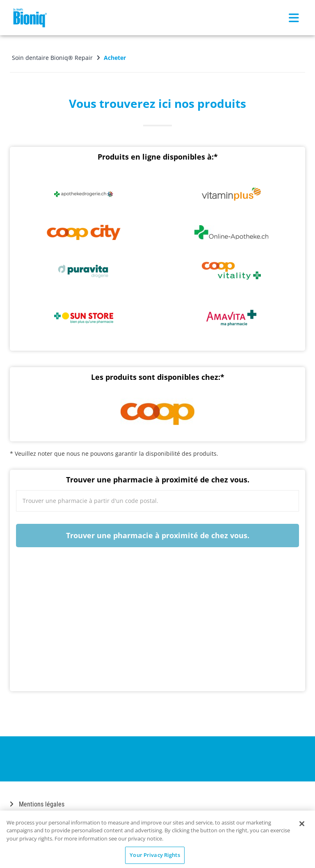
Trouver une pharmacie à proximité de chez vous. (158, 534)
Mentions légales (37, 801)
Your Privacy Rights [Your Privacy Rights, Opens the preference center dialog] (155, 855)
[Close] (302, 824)
